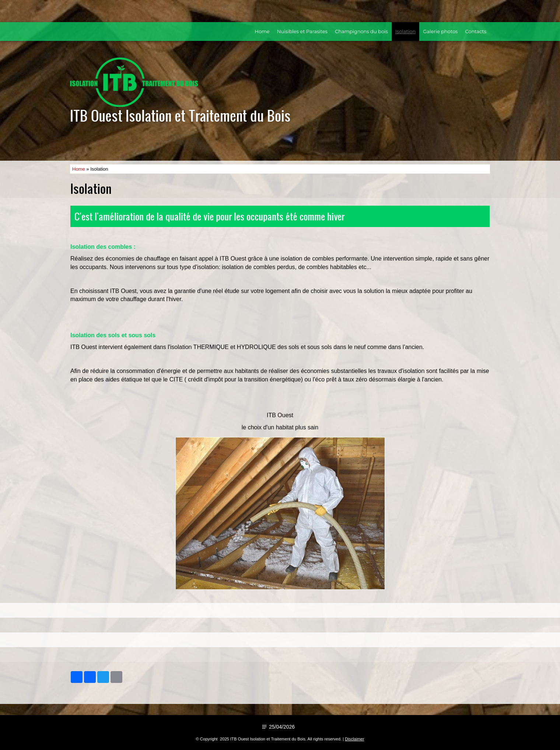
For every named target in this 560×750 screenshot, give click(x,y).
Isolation (405, 31)
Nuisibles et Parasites (302, 31)
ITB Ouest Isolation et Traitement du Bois (180, 115)
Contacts (476, 31)
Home (262, 31)
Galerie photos (440, 31)
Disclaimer (354, 739)
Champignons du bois (361, 31)
